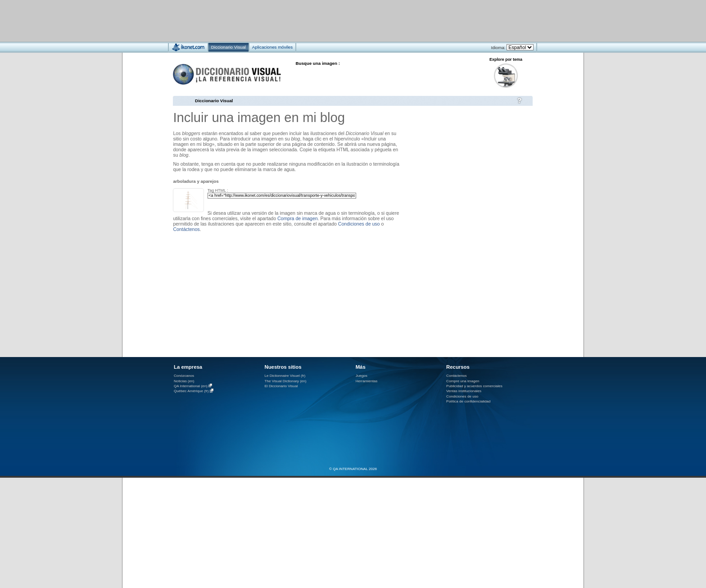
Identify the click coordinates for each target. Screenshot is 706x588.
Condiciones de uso (359, 224)
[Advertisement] (326, 20)
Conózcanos (184, 376)
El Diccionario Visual (281, 386)
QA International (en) (191, 386)
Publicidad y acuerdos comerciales (474, 386)
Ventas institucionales (464, 391)
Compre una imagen (463, 381)
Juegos (362, 376)
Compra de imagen (298, 218)
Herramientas (367, 381)
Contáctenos (186, 229)
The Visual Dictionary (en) (285, 381)
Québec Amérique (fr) (191, 391)
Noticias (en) (184, 381)
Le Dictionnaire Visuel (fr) (285, 376)
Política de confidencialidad (468, 401)
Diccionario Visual (214, 101)
